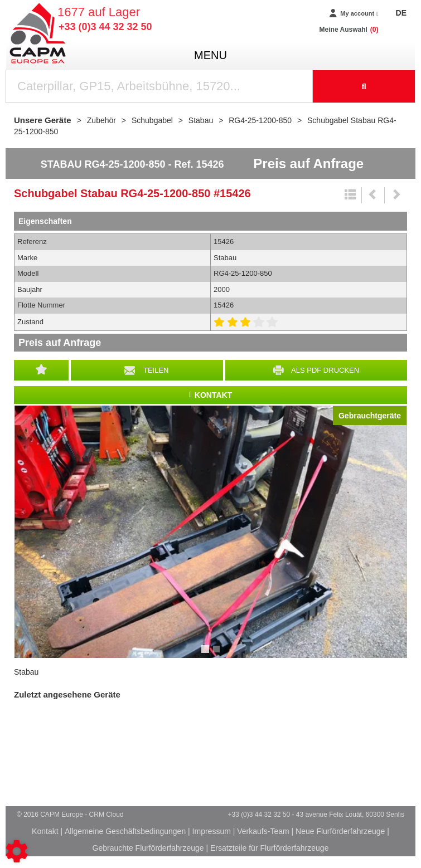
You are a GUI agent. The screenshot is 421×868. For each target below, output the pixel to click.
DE (401, 13)
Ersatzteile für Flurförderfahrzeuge (269, 848)
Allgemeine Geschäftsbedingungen (125, 831)
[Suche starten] (364, 86)
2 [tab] (218, 654)
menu (210, 55)
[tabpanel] (210, 532)
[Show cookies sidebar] (17, 851)
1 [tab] (207, 654)
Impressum (212, 831)
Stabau (26, 672)
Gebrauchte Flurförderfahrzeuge (148, 848)
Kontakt (45, 831)
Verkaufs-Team (263, 831)
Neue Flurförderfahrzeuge (340, 831)
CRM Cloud (107, 815)
